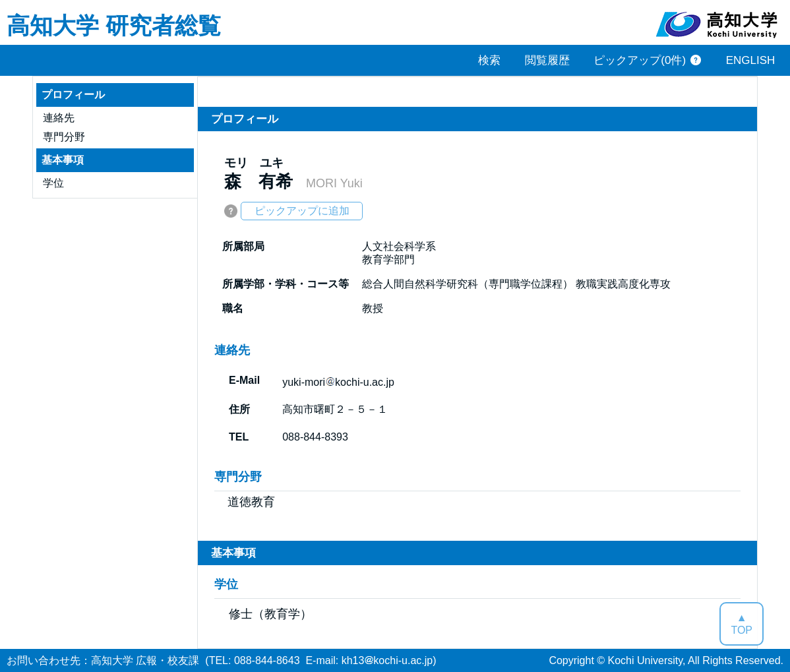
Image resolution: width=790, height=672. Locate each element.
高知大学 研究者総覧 (114, 25)
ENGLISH (751, 60)
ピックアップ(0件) (640, 60)
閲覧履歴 (547, 60)
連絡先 (59, 118)
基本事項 (63, 160)
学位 (53, 183)
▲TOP (742, 624)
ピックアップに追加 (302, 211)
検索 (489, 60)
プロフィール (73, 95)
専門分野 (64, 137)
